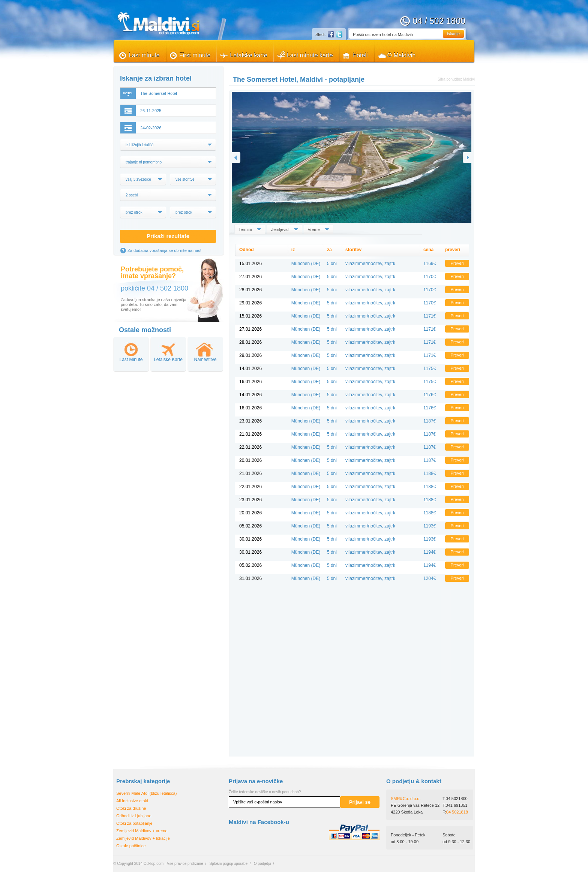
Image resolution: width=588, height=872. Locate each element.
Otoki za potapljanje (134, 823)
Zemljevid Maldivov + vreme (142, 831)
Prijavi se (360, 802)
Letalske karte (249, 55)
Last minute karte (310, 55)
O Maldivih (402, 55)
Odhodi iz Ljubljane (134, 816)
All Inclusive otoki (132, 801)
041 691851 (457, 805)
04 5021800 (457, 799)
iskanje (453, 34)
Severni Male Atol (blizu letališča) (146, 793)
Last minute (144, 55)
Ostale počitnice (131, 846)
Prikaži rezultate (168, 236)
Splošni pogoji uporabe (228, 864)
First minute (195, 55)
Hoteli (360, 55)
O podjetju (262, 864)
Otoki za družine (131, 808)
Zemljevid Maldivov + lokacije (143, 838)
